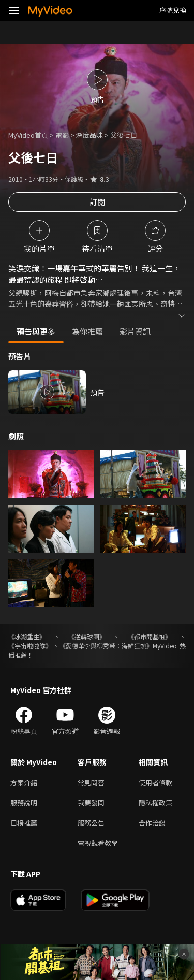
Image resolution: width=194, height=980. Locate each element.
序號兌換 (173, 10)
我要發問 (91, 803)
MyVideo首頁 (28, 135)
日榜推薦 (24, 823)
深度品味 (89, 135)
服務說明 (24, 803)
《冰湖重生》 (27, 636)
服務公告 (91, 823)
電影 (62, 135)
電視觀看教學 (98, 843)
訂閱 (97, 202)
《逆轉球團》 (87, 636)
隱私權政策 (155, 803)
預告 (97, 392)
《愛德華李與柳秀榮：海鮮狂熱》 (106, 646)
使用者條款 (155, 782)
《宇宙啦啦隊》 (30, 646)
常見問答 (91, 782)
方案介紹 (24, 782)
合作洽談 (152, 823)
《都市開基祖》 (150, 636)
